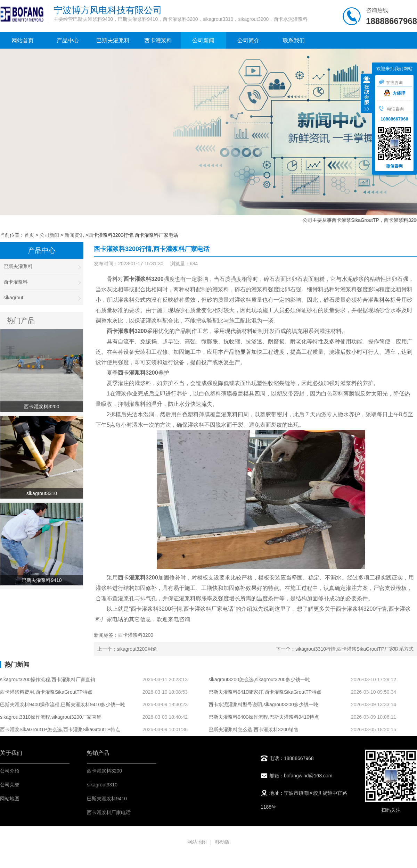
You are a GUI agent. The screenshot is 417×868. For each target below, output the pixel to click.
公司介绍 (10, 771)
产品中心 (68, 40)
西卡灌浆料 (158, 40)
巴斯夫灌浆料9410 (107, 799)
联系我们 (294, 40)
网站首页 (23, 40)
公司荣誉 (10, 785)
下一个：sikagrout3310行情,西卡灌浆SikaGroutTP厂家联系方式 (345, 649)
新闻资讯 (74, 235)
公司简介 (248, 40)
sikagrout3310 (102, 785)
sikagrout (42, 298)
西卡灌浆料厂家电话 (109, 812)
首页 (29, 235)
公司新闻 (203, 40)
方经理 (395, 93)
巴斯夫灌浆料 (113, 40)
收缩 (367, 94)
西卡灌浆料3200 (104, 771)
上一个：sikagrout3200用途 (127, 649)
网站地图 (10, 799)
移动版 (222, 842)
